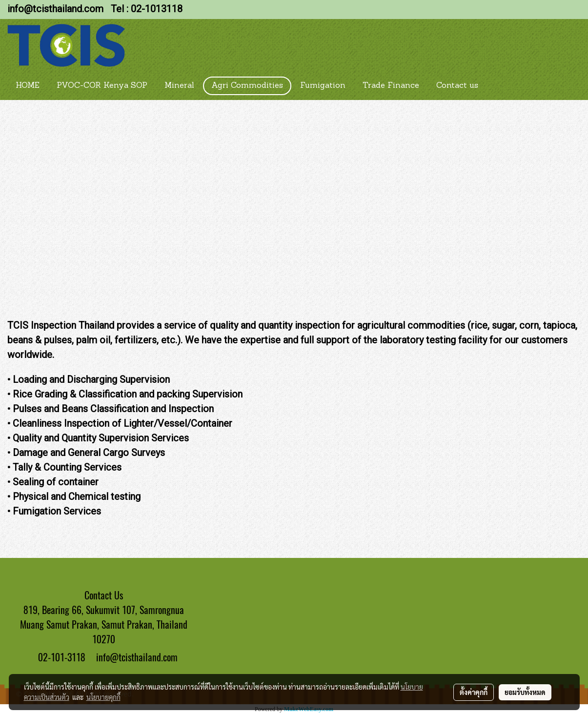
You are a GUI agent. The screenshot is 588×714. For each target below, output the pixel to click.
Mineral (179, 86)
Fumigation (323, 86)
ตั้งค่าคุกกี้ (474, 692)
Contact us (457, 86)
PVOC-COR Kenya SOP (102, 86)
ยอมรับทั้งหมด (525, 692)
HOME (28, 86)
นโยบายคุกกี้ (103, 697)
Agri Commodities (247, 86)
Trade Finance (391, 86)
